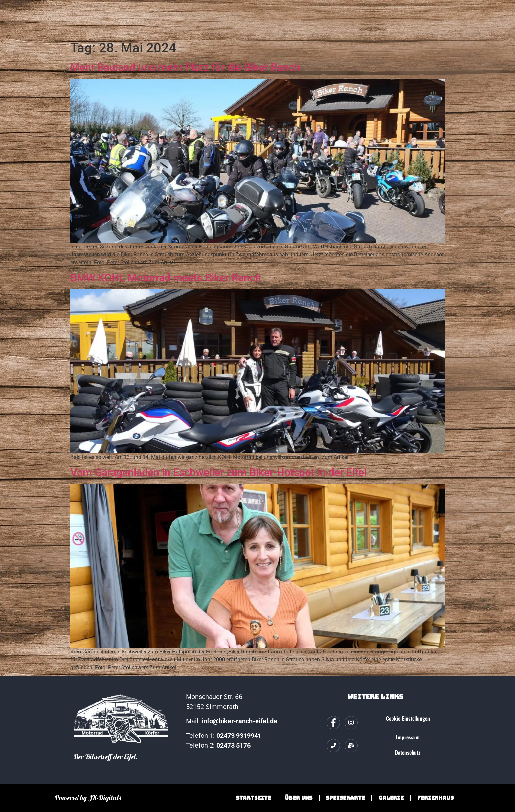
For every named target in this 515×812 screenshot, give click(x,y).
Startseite (254, 798)
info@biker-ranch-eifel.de (239, 721)
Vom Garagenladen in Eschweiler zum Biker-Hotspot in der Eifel (218, 472)
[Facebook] (333, 723)
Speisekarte (346, 798)
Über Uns (299, 798)
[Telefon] (333, 746)
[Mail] (351, 746)
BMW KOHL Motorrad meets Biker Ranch (166, 278)
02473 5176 (234, 745)
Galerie (391, 798)
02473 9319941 (239, 736)
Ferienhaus (436, 798)
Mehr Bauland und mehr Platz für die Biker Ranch (185, 67)
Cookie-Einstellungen (408, 718)
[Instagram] (351, 723)
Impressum (408, 737)
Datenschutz (408, 752)
